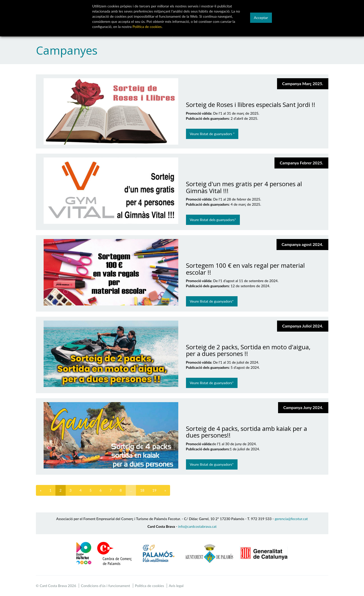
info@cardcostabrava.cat (197, 526)
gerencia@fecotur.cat (291, 519)
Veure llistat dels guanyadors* (213, 220)
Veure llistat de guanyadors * (212, 134)
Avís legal (176, 586)
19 (154, 490)
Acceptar (261, 18)
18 (142, 490)
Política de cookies (150, 586)
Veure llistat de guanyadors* (212, 301)
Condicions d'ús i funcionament (105, 586)
